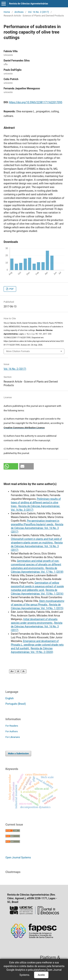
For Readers (12, 726)
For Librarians (13, 737)
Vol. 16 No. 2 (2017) (38, 12)
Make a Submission (18, 753)
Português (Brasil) (16, 704)
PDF (11, 289)
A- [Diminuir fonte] (24, 671)
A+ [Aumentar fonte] (12, 671)
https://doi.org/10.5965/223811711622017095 (36, 102)
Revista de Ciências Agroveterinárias (29, 4)
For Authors (12, 731)
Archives (19, 12)
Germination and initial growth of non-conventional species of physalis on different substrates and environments (36, 564)
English (10, 698)
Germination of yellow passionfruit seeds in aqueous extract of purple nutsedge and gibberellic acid (37, 586)
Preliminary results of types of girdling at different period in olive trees (36, 502)
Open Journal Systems (18, 857)
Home (7, 12)
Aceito (41, 975)
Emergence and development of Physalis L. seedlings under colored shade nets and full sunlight (37, 645)
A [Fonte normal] (18, 671)
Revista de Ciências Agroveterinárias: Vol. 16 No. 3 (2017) (37, 528)
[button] (11, 466)
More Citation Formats (18, 351)
